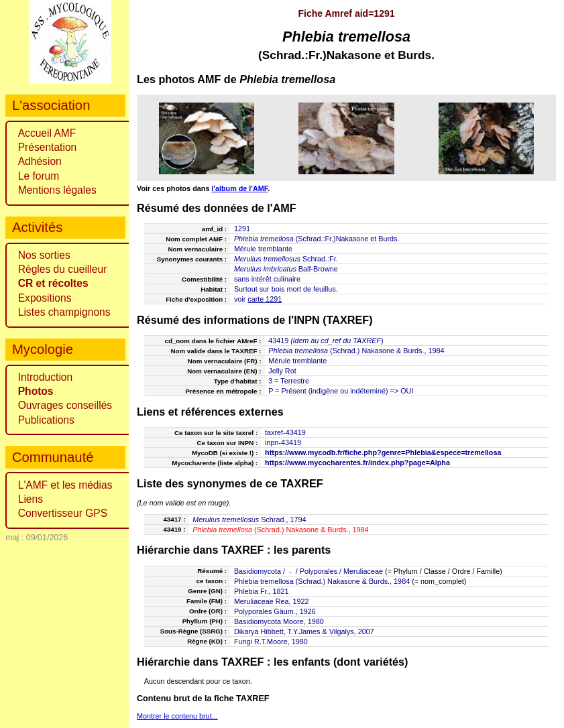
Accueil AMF (47, 133)
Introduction (46, 377)
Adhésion (40, 161)
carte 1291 (265, 299)
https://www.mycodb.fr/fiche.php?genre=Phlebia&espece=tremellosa (383, 452)
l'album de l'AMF (239, 188)
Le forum (39, 176)
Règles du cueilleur (63, 269)
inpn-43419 (283, 442)
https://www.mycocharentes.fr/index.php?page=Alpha (357, 463)
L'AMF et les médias (65, 485)
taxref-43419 (285, 432)
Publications (46, 420)
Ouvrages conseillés (65, 405)
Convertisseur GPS (63, 513)
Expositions (45, 298)
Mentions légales (57, 190)
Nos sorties (44, 255)
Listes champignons (64, 312)
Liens (31, 499)
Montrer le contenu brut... (177, 716)
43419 (278, 341)
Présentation (48, 147)
